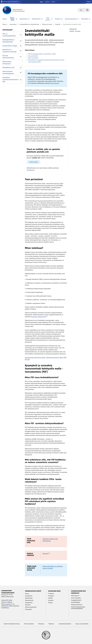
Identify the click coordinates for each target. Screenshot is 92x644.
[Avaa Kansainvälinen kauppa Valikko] (21, 46)
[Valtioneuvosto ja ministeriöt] (10, 2)
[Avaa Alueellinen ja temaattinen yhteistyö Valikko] (21, 51)
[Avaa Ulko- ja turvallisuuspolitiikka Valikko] (21, 35)
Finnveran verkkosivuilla (39, 317)
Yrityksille (57, 24)
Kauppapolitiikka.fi (76, 600)
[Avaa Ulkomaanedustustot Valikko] (78, 19)
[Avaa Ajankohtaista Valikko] (29, 19)
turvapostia (8, 604)
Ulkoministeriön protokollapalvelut (8, 72)
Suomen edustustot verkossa (12, 624)
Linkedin (50, 598)
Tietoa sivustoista (29, 624)
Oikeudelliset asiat (8, 68)
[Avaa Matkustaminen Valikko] (42, 19)
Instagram (51, 596)
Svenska (47, 2)
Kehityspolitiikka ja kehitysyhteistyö (29, 24)
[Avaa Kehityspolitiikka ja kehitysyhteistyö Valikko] (21, 41)
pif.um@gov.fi (55, 83)
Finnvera (46, 554)
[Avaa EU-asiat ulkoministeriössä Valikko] (21, 57)
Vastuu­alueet (13, 24)
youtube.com (30, 170)
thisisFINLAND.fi (76, 602)
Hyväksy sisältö (34, 162)
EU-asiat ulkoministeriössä (8, 57)
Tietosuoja (41, 624)
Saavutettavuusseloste (65, 624)
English (53, 2)
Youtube (50, 603)
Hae (87, 10)
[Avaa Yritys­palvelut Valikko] (52, 19)
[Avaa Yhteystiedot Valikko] (89, 19)
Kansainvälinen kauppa (10, 46)
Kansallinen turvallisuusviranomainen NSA (10, 80)
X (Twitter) (51, 594)
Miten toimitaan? (33, 58)
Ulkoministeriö (75, 596)
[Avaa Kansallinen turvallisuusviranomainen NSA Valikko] (21, 80)
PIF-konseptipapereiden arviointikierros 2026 (42, 54)
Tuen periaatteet (33, 56)
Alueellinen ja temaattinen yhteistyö (9, 51)
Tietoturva (51, 624)
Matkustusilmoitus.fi (77, 605)
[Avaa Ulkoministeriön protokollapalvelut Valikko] (21, 73)
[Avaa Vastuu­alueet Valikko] (17, 19)
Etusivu (4, 24)
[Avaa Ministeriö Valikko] (62, 19)
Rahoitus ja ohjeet (47, 24)
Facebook (51, 600)
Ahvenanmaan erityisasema (7, 63)
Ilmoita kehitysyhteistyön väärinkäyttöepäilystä (78, 608)
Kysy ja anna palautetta (82, 624)
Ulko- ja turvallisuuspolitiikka (9, 35)
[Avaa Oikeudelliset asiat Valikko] (21, 68)
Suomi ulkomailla (76, 598)
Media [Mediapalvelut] (89, 2)
